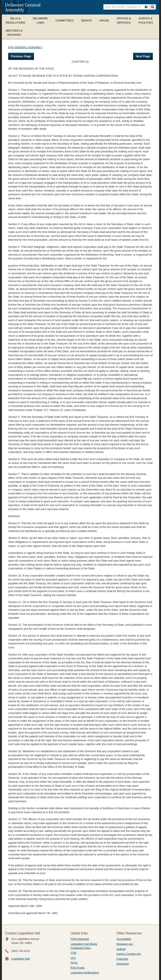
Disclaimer (123, 964)
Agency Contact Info (129, 954)
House (104, 20)
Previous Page (21, 56)
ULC (73, 958)
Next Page (143, 56)
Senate (86, 20)
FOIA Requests (80, 939)
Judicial (121, 949)
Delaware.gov (125, 944)
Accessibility (124, 939)
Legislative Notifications (85, 973)
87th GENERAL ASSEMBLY (25, 47)
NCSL (74, 963)
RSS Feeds (78, 968)
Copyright (122, 959)
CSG (74, 953)
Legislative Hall (20, 959)
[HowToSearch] (146, 7)
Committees (64, 20)
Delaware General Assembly (23, 7)
